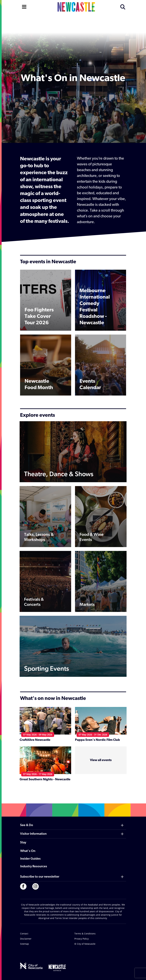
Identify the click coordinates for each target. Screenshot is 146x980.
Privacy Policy (82, 939)
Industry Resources (34, 867)
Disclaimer (26, 939)
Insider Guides (30, 859)
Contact (24, 934)
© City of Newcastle (85, 944)
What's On (28, 851)
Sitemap (24, 944)
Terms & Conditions (85, 934)
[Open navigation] (24, 6)
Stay (23, 843)
